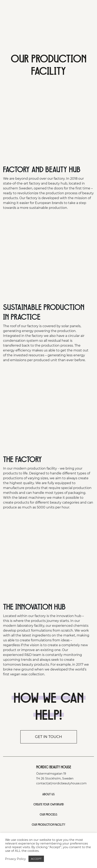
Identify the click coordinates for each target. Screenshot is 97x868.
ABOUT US (48, 794)
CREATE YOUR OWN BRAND (49, 804)
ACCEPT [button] (36, 859)
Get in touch (48, 737)
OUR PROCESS (48, 815)
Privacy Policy (15, 859)
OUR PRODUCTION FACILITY (48, 825)
